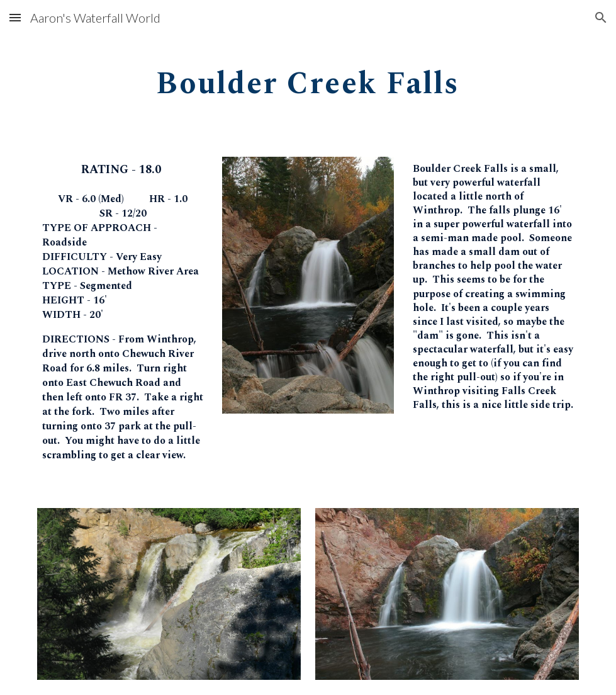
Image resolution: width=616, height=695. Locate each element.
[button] (15, 17)
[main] (308, 80)
